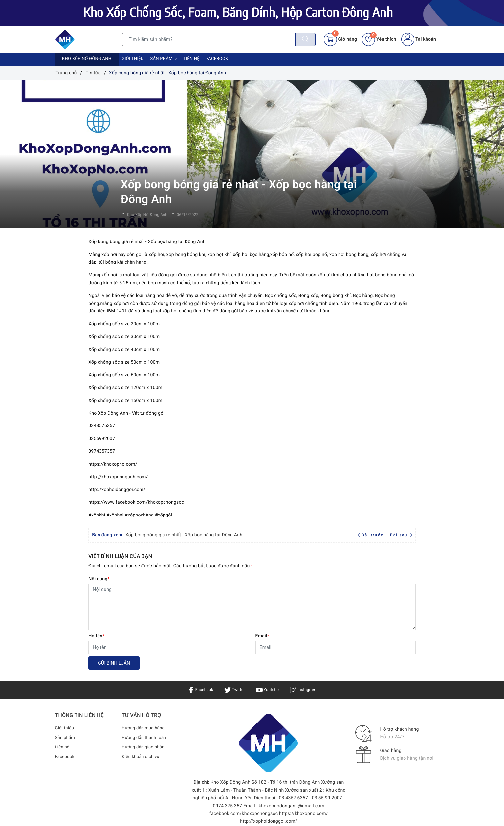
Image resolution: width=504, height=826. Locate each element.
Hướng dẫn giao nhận (144, 747)
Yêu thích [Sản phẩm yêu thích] (379, 39)
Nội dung (99, 579)
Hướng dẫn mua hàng (145, 728)
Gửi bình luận (114, 663)
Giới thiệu (133, 59)
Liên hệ (192, 59)
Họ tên (96, 636)
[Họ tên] (168, 647)
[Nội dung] (252, 607)
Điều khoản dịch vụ (142, 757)
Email (262, 636)
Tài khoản (419, 39)
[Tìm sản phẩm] (209, 39)
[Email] (336, 647)
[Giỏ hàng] (340, 39)
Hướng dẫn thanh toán (145, 738)
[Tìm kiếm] (305, 39)
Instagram (307, 690)
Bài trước (371, 535)
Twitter (233, 690)
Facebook (217, 59)
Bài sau (401, 535)
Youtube (268, 690)
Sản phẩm (164, 59)
